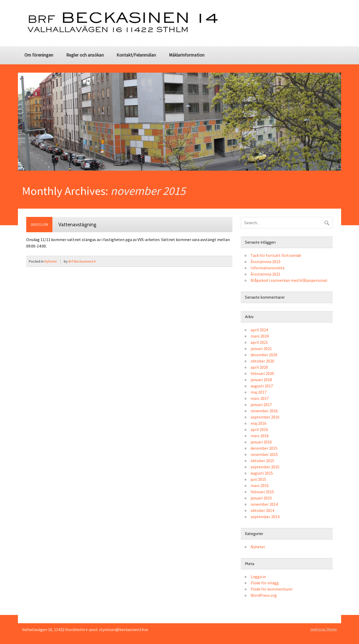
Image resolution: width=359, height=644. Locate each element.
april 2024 (259, 330)
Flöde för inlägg (265, 583)
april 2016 (259, 429)
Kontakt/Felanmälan (136, 55)
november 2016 (264, 411)
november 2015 (264, 454)
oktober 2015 (262, 461)
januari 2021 (261, 348)
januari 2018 (261, 380)
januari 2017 (261, 405)
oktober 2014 (262, 510)
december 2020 (264, 355)
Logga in (258, 577)
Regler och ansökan (85, 55)
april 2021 (259, 342)
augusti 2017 (262, 386)
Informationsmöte (268, 268)
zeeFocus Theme (324, 629)
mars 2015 (260, 485)
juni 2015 (258, 479)
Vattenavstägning (77, 224)
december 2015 (264, 448)
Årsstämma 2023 (265, 262)
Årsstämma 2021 (265, 274)
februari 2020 (262, 373)
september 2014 (265, 517)
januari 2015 (261, 498)
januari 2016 (261, 442)
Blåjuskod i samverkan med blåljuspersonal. (289, 280)
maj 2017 (258, 392)
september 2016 (265, 417)
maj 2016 (258, 423)
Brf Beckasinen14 (82, 261)
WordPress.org (264, 595)
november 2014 (264, 504)
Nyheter (51, 261)
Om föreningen (39, 55)
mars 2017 (260, 398)
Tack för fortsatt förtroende (276, 255)
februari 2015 (262, 492)
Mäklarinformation (187, 55)
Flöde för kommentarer (272, 589)
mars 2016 (260, 436)
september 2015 (265, 467)
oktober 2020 (262, 361)
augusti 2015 (262, 473)
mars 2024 (260, 336)
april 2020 (259, 367)
